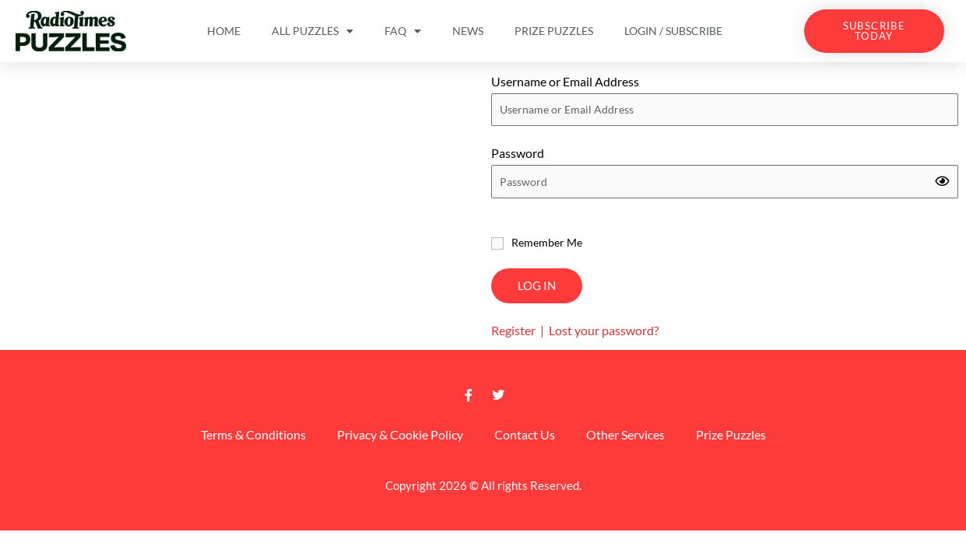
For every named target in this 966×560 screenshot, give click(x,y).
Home (224, 31)
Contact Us (525, 434)
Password (518, 153)
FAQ (403, 31)
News (468, 31)
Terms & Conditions (253, 434)
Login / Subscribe (673, 31)
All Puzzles (313, 31)
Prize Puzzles (554, 31)
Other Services (625, 434)
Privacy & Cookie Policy (400, 434)
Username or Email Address (565, 81)
